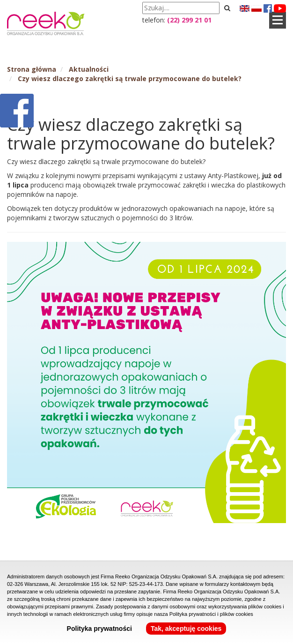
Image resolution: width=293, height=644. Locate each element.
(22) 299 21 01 (189, 20)
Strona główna (32, 69)
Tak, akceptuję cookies (186, 629)
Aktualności (89, 69)
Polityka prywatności (99, 629)
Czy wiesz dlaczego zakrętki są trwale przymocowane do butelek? (130, 79)
